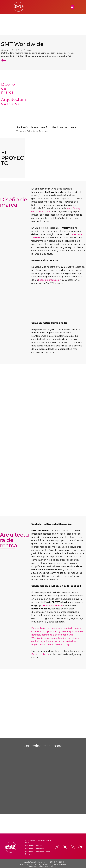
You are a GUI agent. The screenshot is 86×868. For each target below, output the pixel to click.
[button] (72, 7)
